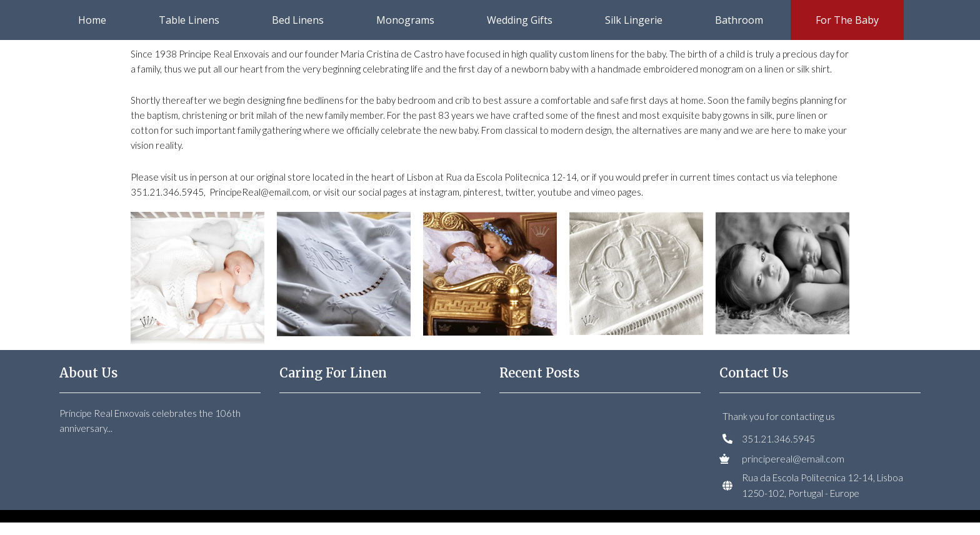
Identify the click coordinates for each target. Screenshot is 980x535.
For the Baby (847, 20)
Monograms (405, 20)
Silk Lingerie (634, 20)
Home (92, 20)
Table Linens (189, 20)
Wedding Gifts (520, 20)
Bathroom (739, 20)
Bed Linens (298, 20)
